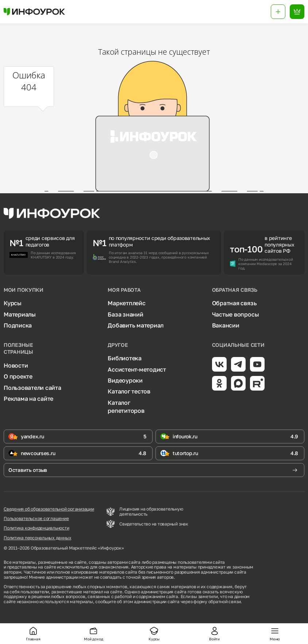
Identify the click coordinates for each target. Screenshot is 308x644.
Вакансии (226, 325)
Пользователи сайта (32, 388)
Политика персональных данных (37, 538)
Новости (16, 365)
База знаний (125, 314)
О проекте (18, 376)
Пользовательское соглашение (36, 519)
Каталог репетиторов (126, 407)
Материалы (20, 314)
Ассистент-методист (137, 369)
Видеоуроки (125, 380)
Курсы (13, 303)
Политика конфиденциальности (36, 528)
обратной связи (225, 602)
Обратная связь (234, 303)
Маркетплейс (126, 303)
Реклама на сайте (28, 399)
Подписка (18, 325)
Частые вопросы (236, 314)
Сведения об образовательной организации (49, 509)
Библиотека (125, 358)
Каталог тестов (129, 391)
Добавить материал (136, 325)
